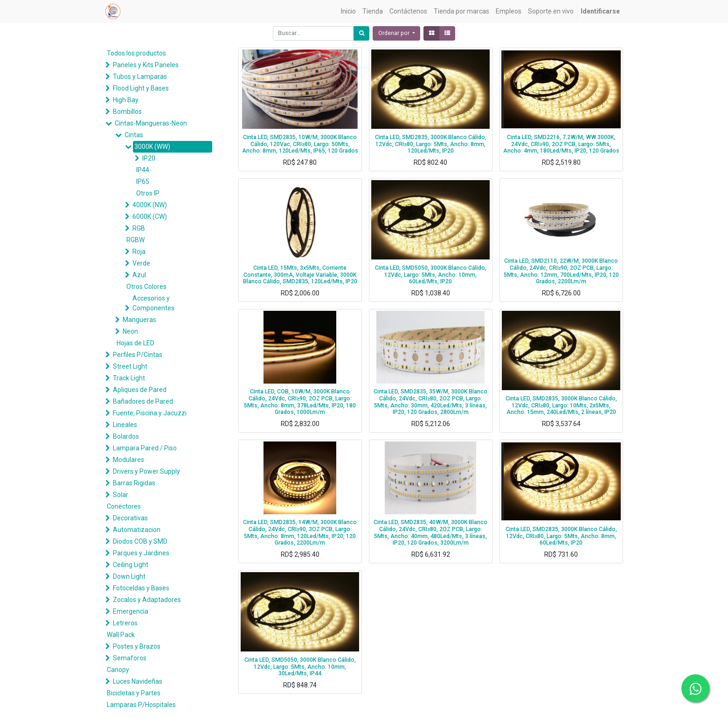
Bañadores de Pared (143, 401)
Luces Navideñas (138, 681)
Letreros (125, 623)
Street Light (130, 366)
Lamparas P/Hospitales (141, 705)
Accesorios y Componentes (153, 303)
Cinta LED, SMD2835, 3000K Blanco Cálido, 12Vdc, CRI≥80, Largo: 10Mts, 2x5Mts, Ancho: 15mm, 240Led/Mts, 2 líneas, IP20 (561, 405)
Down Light (129, 576)
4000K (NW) (150, 205)
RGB (139, 228)
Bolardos (126, 436)
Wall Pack (121, 635)
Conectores (124, 506)
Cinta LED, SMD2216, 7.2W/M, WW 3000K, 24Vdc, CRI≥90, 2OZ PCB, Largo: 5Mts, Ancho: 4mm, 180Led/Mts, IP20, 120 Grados (561, 144)
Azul (139, 275)
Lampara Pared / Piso (145, 448)
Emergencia (131, 611)
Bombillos (127, 112)
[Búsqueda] (361, 33)
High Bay (126, 100)
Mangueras (139, 320)
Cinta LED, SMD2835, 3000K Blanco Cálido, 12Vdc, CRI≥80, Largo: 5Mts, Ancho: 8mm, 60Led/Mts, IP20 (561, 536)
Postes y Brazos (137, 646)
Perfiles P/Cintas (138, 355)
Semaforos (130, 658)
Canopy (118, 670)
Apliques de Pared (140, 390)
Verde (141, 263)
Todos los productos (136, 53)
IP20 (149, 158)
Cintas (134, 135)
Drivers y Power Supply (146, 471)
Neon (130, 331)
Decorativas (130, 518)
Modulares (128, 460)
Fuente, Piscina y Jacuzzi (150, 413)
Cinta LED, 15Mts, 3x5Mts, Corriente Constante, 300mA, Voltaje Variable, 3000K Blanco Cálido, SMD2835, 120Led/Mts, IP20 (300, 275)
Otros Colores (146, 287)
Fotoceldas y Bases (141, 588)
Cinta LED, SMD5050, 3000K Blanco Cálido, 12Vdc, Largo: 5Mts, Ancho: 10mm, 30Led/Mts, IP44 (300, 667)
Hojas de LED (135, 343)
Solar (121, 495)
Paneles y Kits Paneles (146, 65)
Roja (139, 252)
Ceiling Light (131, 565)
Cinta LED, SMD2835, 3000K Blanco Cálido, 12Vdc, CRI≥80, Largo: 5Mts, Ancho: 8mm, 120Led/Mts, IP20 (431, 144)
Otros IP (148, 193)
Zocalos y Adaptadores (147, 600)
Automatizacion (137, 530)
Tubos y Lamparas (140, 77)
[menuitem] (348, 11)
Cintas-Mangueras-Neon (151, 123)
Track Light (129, 378)
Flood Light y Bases (141, 88)
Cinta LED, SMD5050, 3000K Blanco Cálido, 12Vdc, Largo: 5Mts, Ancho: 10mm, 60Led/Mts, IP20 (431, 275)
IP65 (143, 182)
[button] (396, 33)
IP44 (143, 170)
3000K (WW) (152, 147)
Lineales (125, 425)
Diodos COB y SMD (140, 541)
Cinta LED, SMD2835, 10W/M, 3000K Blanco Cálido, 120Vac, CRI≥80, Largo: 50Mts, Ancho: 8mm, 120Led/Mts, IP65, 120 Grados (300, 144)
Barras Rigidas (134, 483)
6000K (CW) (150, 217)
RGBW (135, 240)
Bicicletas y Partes (134, 693)
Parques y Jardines (141, 553)
